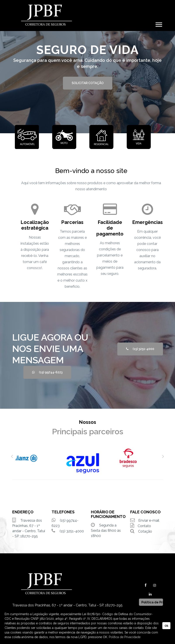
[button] (159, 24)
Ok (166, 626)
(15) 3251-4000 (140, 349)
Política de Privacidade (125, 637)
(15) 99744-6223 (47, 372)
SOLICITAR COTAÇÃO (88, 83)
